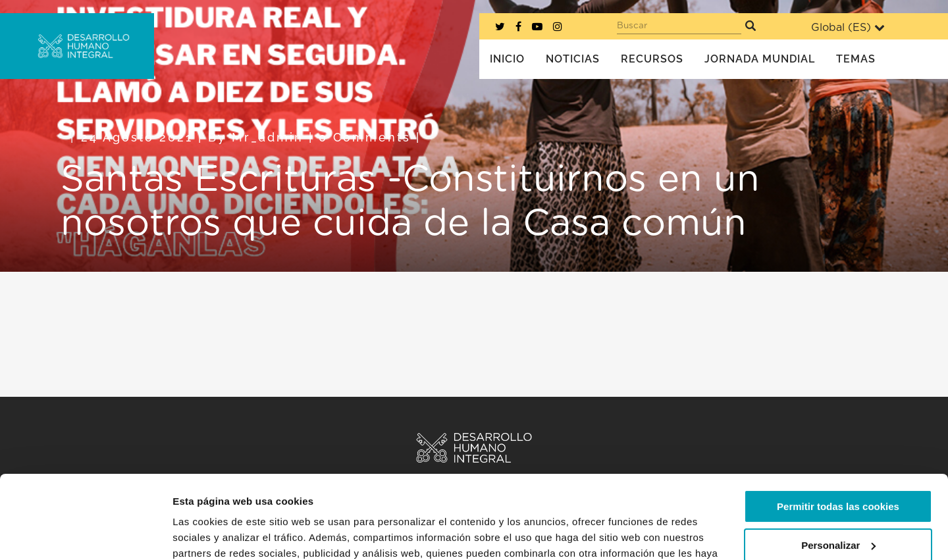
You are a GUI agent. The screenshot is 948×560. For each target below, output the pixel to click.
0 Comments (365, 137)
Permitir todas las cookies (838, 435)
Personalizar (838, 473)
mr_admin (268, 137)
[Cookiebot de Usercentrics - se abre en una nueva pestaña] (85, 534)
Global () (848, 27)
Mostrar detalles (211, 534)
